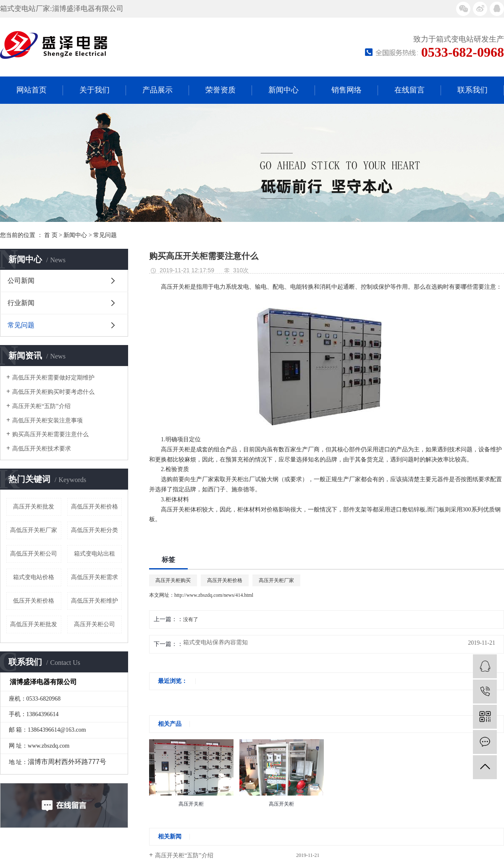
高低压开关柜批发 (34, 624)
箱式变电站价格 (34, 577)
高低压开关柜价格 (94, 507)
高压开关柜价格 (225, 580)
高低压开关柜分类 (94, 530)
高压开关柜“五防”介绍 (41, 406)
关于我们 (94, 90)
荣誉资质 (220, 90)
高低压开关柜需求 (94, 577)
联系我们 (472, 90)
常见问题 (105, 235)
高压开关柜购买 (173, 580)
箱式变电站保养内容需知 (215, 643)
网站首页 (31, 90)
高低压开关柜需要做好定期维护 (53, 378)
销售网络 (346, 90)
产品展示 (157, 90)
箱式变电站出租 (94, 554)
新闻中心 (283, 90)
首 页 (51, 235)
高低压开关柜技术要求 (42, 449)
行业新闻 (21, 303)
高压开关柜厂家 (276, 580)
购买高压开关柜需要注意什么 (50, 434)
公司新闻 (21, 281)
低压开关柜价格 (34, 601)
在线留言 (409, 90)
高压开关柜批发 (34, 507)
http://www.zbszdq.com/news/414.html (214, 595)
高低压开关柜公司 (34, 554)
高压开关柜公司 (94, 624)
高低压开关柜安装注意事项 (47, 420)
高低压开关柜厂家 (34, 530)
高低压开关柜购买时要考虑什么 (53, 392)
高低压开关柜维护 (94, 601)
